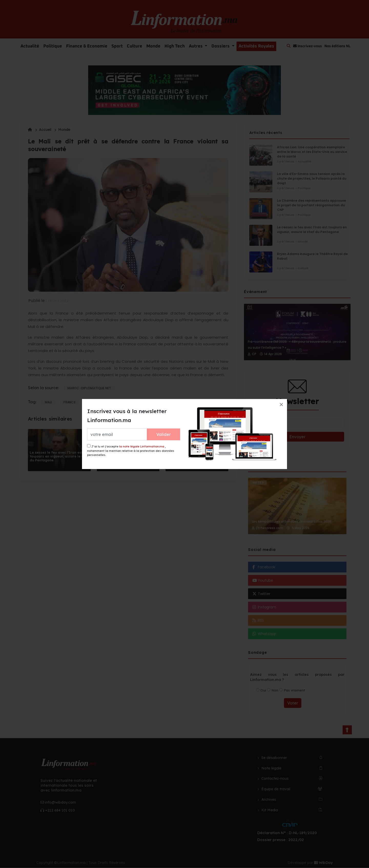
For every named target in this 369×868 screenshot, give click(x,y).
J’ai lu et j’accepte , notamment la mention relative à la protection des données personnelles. (131, 450)
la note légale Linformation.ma (142, 446)
